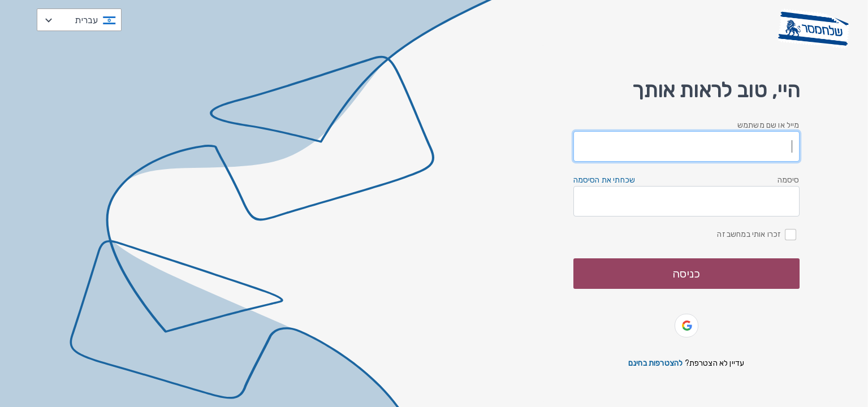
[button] (686, 326)
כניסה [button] (686, 274)
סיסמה (789, 180)
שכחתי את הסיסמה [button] (604, 180)
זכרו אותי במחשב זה (749, 234)
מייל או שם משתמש (768, 125)
